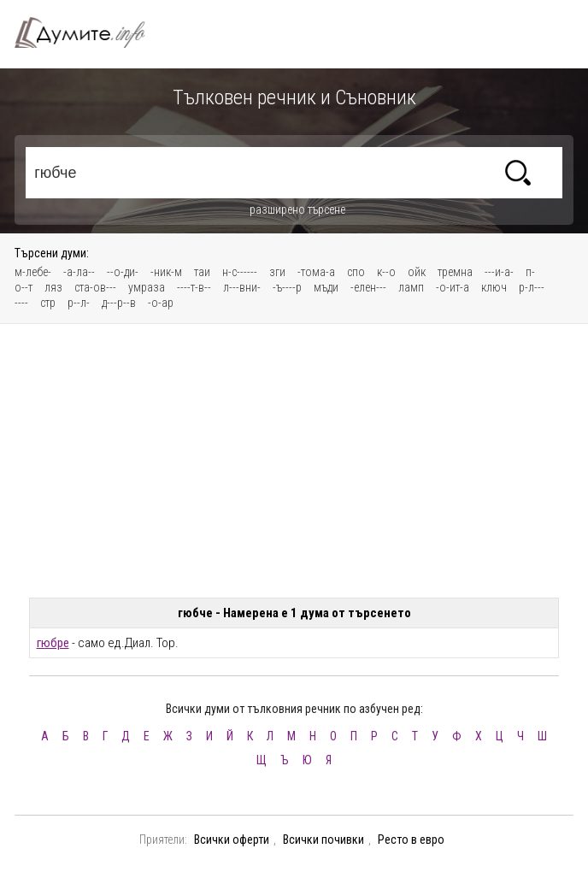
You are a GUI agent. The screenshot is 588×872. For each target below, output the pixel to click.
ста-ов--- (95, 287)
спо (356, 272)
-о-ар (161, 303)
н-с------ (240, 272)
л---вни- (242, 287)
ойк (417, 272)
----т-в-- (194, 287)
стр (48, 303)
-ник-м (166, 272)
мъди (326, 287)
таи (202, 272)
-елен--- (368, 287)
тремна (455, 272)
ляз (53, 287)
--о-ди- (123, 272)
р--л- (79, 303)
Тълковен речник (90, 32)
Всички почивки (323, 840)
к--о (386, 272)
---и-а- (499, 272)
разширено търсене (297, 209)
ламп (411, 287)
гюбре (53, 643)
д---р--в (119, 303)
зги (277, 272)
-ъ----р (287, 287)
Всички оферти (232, 840)
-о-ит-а (453, 287)
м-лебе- (33, 272)
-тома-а (316, 272)
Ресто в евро (411, 840)
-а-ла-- (79, 272)
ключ (494, 287)
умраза (147, 287)
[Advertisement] (294, 461)
